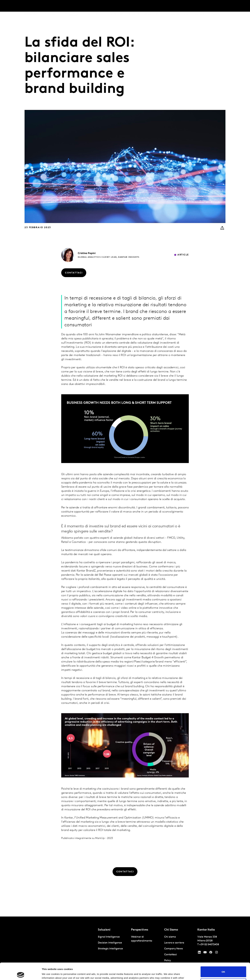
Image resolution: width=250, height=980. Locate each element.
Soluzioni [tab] (51, 6)
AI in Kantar (92, 6)
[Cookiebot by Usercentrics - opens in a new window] (21, 974)
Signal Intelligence (109, 937)
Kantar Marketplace (141, 6)
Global (215, 6)
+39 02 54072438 (209, 945)
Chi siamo (161, 6)
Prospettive (72, 6)
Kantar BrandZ (114, 6)
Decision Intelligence (110, 943)
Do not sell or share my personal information (223, 967)
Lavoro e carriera (181, 6)
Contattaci (201, 6)
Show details (49, 974)
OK (223, 955)
